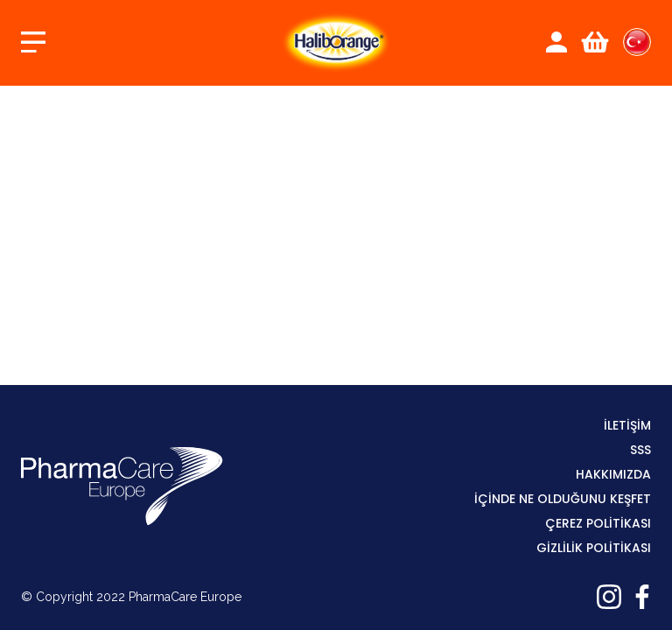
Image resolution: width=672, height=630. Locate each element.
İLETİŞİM (627, 425)
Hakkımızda (613, 474)
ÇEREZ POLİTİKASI (598, 523)
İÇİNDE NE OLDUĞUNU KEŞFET (563, 499)
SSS (640, 450)
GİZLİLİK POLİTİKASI (594, 548)
